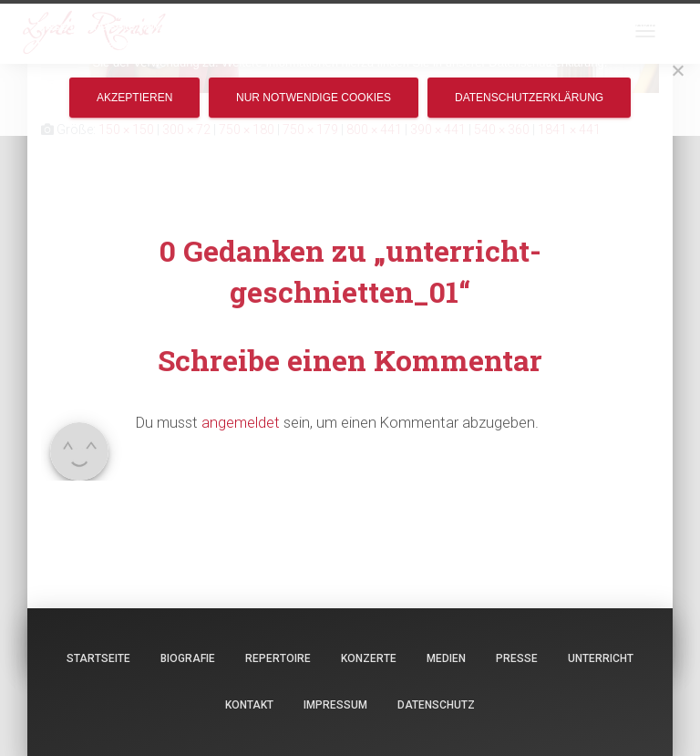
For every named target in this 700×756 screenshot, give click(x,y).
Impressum (335, 705)
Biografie (188, 658)
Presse (517, 658)
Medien (446, 658)
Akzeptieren (134, 98)
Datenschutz (436, 705)
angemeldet (241, 422)
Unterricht (601, 658)
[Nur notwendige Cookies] (677, 70)
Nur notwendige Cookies (314, 98)
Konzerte (369, 658)
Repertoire (278, 658)
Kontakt (249, 705)
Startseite (98, 658)
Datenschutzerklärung (529, 98)
